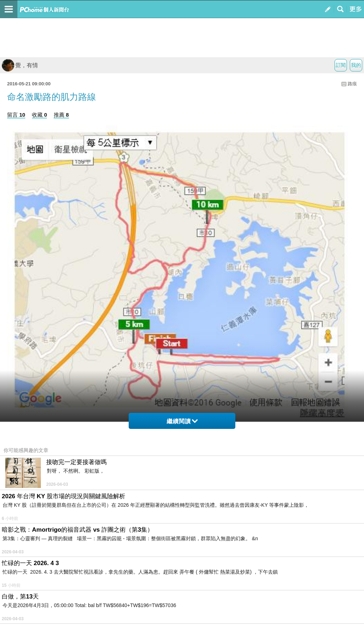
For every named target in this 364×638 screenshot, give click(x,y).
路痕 (352, 84)
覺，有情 (20, 65)
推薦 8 (61, 115)
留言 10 (16, 115)
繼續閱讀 (182, 421)
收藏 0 (40, 115)
